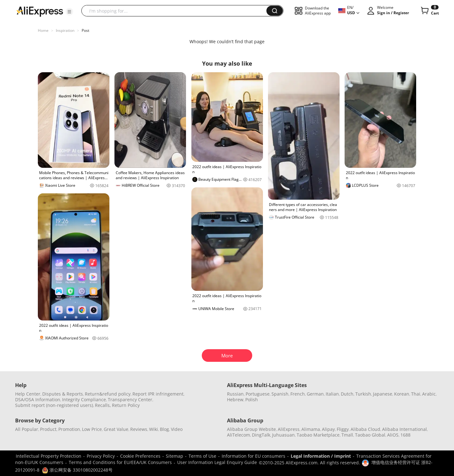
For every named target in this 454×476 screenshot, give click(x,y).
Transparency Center (130, 400)
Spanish (280, 394)
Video (177, 429)
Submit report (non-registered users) (54, 405)
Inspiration (65, 30)
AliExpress (289, 429)
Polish (252, 400)
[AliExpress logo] (40, 11)
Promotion (69, 429)
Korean (402, 394)
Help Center (28, 394)
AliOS (393, 435)
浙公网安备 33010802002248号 (77, 470)
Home (43, 30)
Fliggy (343, 429)
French (298, 394)
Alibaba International (405, 429)
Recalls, (103, 405)
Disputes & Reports (63, 394)
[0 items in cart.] (429, 11)
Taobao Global (370, 435)
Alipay (328, 429)
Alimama (311, 429)
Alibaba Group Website (251, 429)
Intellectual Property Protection (49, 456)
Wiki (154, 429)
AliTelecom (239, 435)
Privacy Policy (101, 456)
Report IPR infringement (158, 394)
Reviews (139, 429)
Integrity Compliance (84, 400)
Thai (416, 394)
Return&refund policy (108, 394)
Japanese (383, 394)
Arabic (429, 394)
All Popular (27, 429)
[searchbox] (176, 11)
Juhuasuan (283, 435)
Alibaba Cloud (365, 429)
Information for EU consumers (253, 456)
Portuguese (258, 394)
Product (48, 429)
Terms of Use (202, 456)
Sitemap (175, 456)
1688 (405, 435)
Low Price (92, 429)
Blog (164, 429)
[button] (69, 12)
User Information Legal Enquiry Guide (217, 462)
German (315, 394)
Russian (235, 394)
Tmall (347, 435)
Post (85, 30)
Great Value (116, 429)
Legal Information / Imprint (321, 456)
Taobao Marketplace (318, 435)
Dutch (347, 394)
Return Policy (126, 405)
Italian (332, 394)
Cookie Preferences (140, 456)
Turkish (363, 394)
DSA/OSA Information (38, 400)
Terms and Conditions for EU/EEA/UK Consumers (120, 462)
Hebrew (235, 400)
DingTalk (261, 435)
